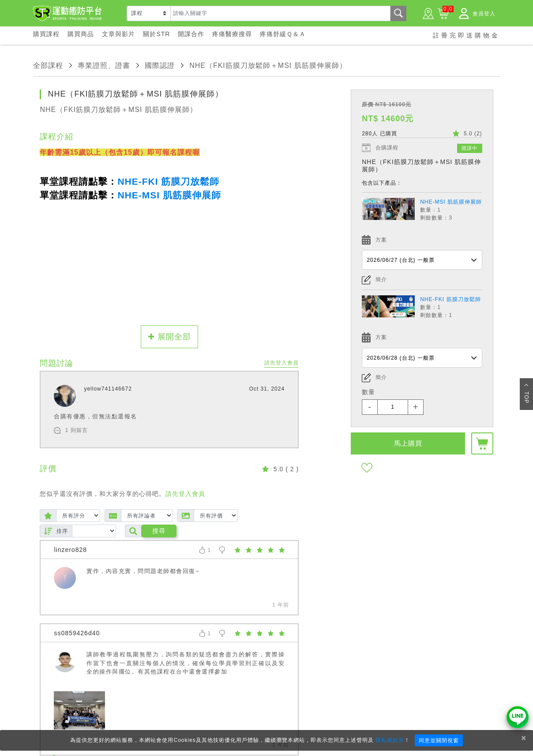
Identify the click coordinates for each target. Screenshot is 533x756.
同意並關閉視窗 (439, 741)
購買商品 (81, 34)
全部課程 (48, 65)
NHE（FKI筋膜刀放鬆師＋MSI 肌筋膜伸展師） (268, 65)
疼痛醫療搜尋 (232, 34)
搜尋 (159, 531)
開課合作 (191, 34)
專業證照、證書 (104, 65)
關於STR (156, 34)
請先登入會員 (282, 363)
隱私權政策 (390, 740)
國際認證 (160, 65)
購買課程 (46, 34)
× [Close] (524, 738)
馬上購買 (408, 443)
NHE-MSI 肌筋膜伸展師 (451, 202)
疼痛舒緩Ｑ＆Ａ (283, 34)
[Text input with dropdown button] (280, 13)
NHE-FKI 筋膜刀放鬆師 (450, 299)
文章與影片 (118, 34)
